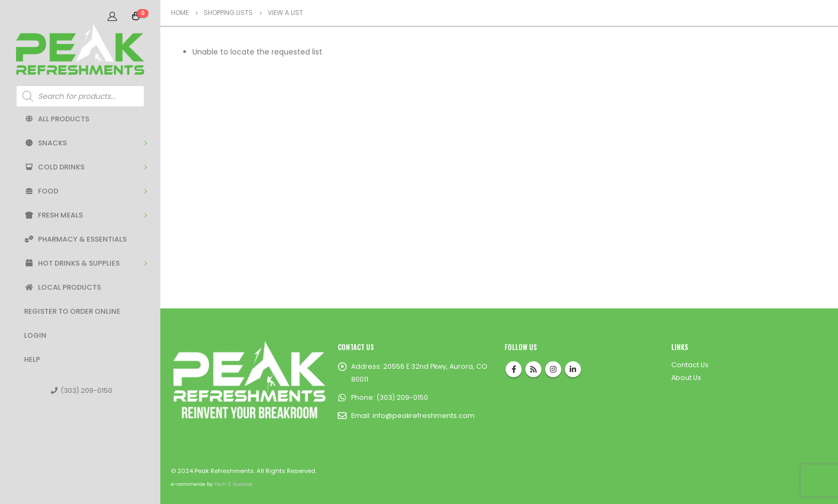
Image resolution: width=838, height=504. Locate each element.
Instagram (553, 369)
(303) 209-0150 (82, 390)
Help (32, 359)
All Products (57, 119)
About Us (686, 378)
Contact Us (690, 365)
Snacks (45, 143)
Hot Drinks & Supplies (72, 263)
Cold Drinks (54, 167)
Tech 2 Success (233, 484)
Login (35, 335)
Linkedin (573, 369)
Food (41, 191)
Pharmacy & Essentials (75, 239)
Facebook (514, 369)
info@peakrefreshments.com (424, 416)
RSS (533, 369)
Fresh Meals (53, 215)
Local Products (63, 287)
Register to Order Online (72, 311)
